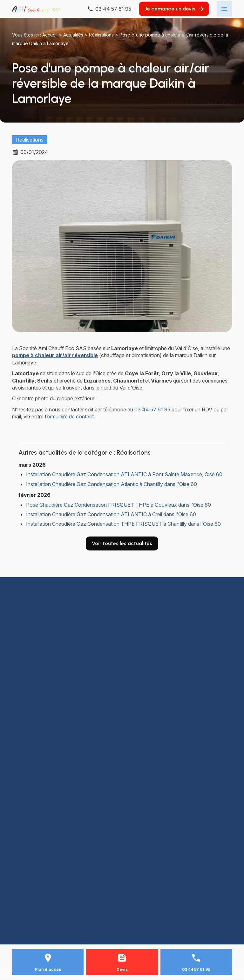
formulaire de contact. (71, 417)
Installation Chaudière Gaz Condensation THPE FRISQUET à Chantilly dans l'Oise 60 (123, 524)
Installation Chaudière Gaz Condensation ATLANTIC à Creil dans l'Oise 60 (111, 514)
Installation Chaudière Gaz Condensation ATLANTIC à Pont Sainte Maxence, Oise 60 (124, 474)
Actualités (73, 35)
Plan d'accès (48, 969)
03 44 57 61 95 (152, 410)
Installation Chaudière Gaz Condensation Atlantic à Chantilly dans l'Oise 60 (112, 484)
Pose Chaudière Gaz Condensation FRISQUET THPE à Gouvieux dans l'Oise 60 (119, 505)
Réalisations (102, 35)
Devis (122, 969)
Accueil (50, 35)
